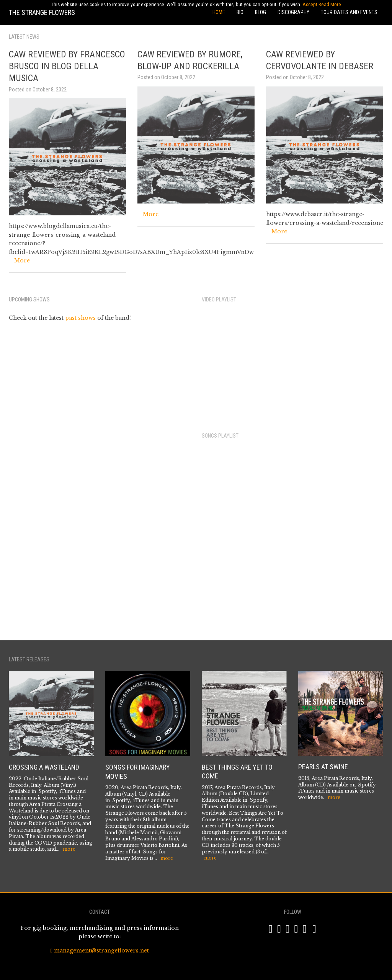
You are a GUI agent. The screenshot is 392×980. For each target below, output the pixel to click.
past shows (80, 318)
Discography (293, 12)
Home (219, 12)
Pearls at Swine (323, 767)
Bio (240, 12)
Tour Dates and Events (349, 12)
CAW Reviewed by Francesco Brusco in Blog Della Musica (67, 66)
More (22, 260)
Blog (261, 12)
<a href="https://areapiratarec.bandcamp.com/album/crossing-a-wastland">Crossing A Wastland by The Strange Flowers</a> (278, 538)
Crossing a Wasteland (44, 767)
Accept (310, 4)
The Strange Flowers (42, 12)
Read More (330, 4)
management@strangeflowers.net (99, 951)
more (69, 849)
